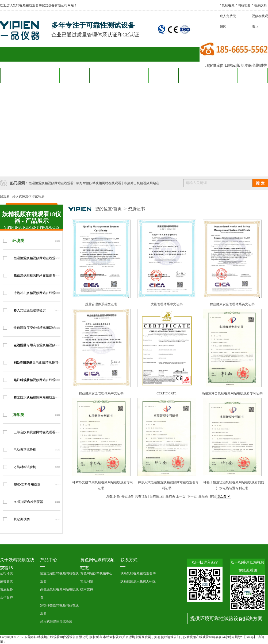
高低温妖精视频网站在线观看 (35, 276)
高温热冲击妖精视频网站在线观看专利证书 (232, 393)
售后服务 (134, 75)
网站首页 (15, 75)
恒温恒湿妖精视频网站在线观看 (51, 183)
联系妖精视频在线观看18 (260, 16)
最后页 (203, 496)
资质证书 (136, 209)
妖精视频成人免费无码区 (228, 16)
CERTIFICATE (166, 393)
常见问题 (87, 581)
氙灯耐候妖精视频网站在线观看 (99, 183)
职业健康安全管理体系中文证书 (101, 393)
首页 (117, 209)
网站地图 (244, 5)
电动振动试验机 (25, 450)
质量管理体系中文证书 (167, 304)
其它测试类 (22, 519)
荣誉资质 (6, 581)
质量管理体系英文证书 (101, 304)
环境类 (18, 241)
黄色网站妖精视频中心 (96, 573)
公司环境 (6, 573)
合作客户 (104, 75)
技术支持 (87, 589)
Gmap (250, 637)
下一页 (192, 496)
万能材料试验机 (25, 467)
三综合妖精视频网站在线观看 (35, 432)
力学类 (18, 415)
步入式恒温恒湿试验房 (28, 197)
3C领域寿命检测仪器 (28, 502)
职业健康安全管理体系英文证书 (232, 304)
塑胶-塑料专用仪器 (27, 484)
